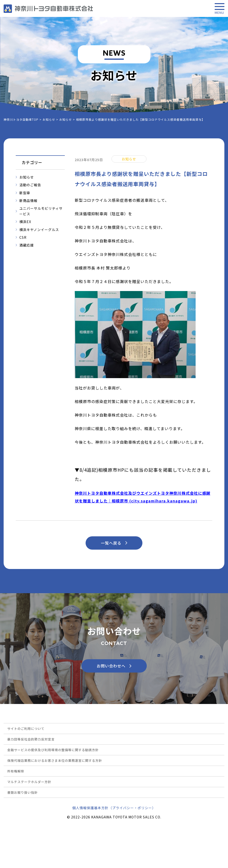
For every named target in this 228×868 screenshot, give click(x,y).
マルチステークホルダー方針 (29, 782)
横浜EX (25, 222)
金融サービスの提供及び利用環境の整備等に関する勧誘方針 (53, 750)
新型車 (25, 193)
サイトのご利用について (26, 729)
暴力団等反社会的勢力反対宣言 (31, 739)
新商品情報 (28, 201)
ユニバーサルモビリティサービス (41, 211)
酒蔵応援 (27, 245)
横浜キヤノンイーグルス (39, 230)
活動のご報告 (30, 185)
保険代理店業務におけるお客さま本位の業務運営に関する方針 (55, 760)
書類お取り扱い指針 (22, 792)
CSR (23, 237)
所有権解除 (16, 771)
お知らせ (27, 177)
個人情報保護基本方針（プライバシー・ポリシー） (114, 808)
